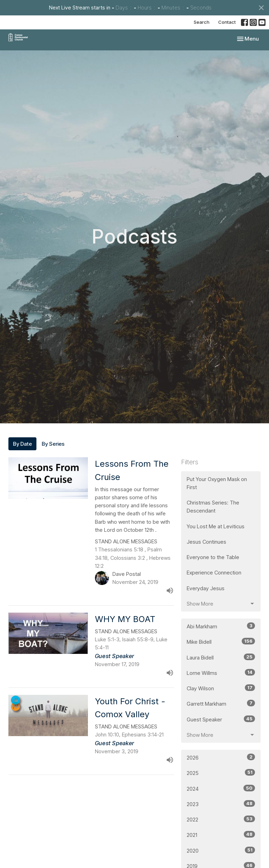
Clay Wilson (221, 688)
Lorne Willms (221, 673)
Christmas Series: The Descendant (213, 507)
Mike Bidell (221, 641)
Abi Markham (221, 626)
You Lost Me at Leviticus (216, 526)
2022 (221, 819)
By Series (53, 444)
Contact (227, 22)
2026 (221, 757)
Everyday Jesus (206, 588)
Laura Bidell (221, 657)
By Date (22, 444)
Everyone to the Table (213, 557)
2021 (221, 835)
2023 (221, 804)
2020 (221, 850)
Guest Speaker (221, 719)
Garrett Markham (221, 703)
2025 (221, 773)
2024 (221, 788)
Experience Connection (214, 573)
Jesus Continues (206, 542)
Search (202, 22)
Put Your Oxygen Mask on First (217, 483)
